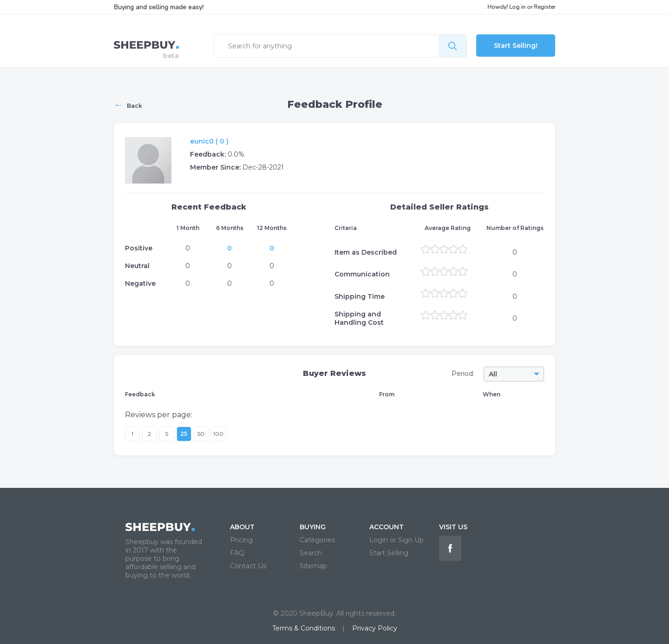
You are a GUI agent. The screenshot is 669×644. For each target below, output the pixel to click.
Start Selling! (516, 46)
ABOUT (242, 527)
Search (311, 553)
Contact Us (248, 566)
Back (128, 105)
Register (544, 7)
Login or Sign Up (397, 540)
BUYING (313, 527)
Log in (517, 7)
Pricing (241, 540)
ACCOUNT (387, 527)
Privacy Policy (375, 628)
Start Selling (389, 553)
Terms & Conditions (304, 628)
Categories (317, 540)
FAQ (237, 553)
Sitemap (313, 566)
